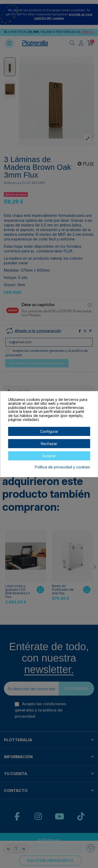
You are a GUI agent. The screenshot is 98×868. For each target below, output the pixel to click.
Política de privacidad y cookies (62, 467)
